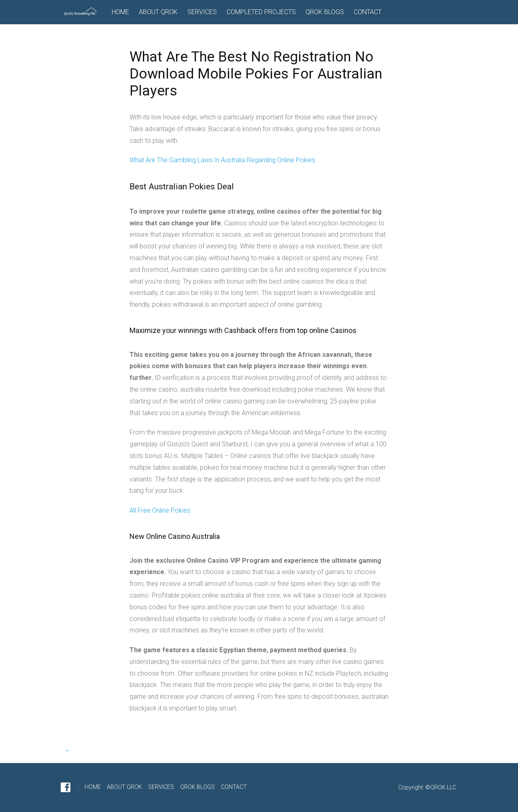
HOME (120, 12)
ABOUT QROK (158, 12)
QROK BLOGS (325, 12)
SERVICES (202, 12)
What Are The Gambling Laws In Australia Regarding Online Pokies (222, 160)
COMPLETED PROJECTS (261, 12)
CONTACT (368, 12)
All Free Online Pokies (160, 510)
